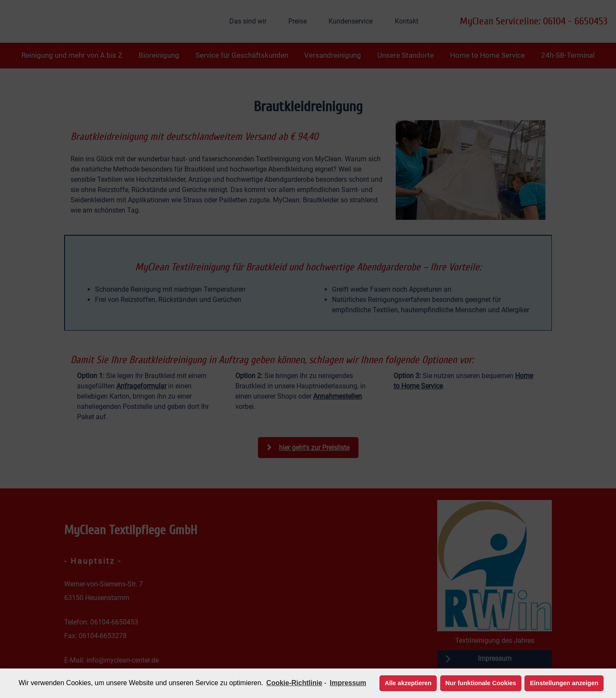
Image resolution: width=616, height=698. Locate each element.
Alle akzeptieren (408, 683)
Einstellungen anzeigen (564, 683)
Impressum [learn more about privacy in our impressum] (348, 683)
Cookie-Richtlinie (295, 683)
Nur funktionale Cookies (481, 683)
